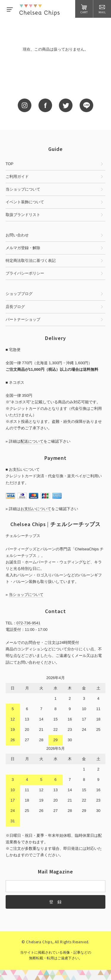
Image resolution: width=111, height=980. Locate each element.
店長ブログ (15, 307)
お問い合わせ (17, 235)
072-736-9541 (29, 623)
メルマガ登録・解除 (23, 248)
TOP (10, 164)
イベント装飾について (25, 202)
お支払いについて (36, 509)
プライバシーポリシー (25, 273)
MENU (10, 9)
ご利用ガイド (17, 177)
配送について (32, 441)
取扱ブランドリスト (23, 215)
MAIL (102, 9)
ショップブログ (19, 294)
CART (84, 9)
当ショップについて (23, 189)
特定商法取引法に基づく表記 (31, 261)
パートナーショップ (23, 319)
